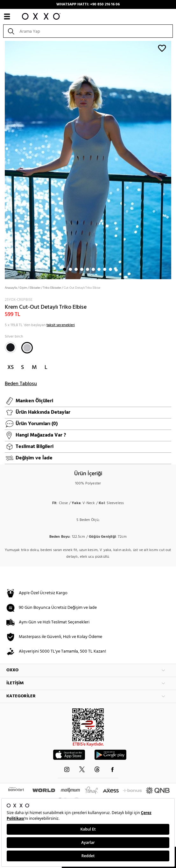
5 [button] (88, 269)
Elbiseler (35, 288)
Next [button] (3, 159)
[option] (88, 159)
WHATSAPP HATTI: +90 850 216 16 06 (88, 4)
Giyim (23, 288)
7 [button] (99, 269)
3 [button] (76, 269)
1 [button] (65, 269)
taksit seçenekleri (61, 325)
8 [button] (105, 269)
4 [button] (82, 269)
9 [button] (110, 269)
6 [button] (93, 269)
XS (11, 368)
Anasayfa (11, 288)
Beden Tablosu (21, 384)
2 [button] (70, 269)
